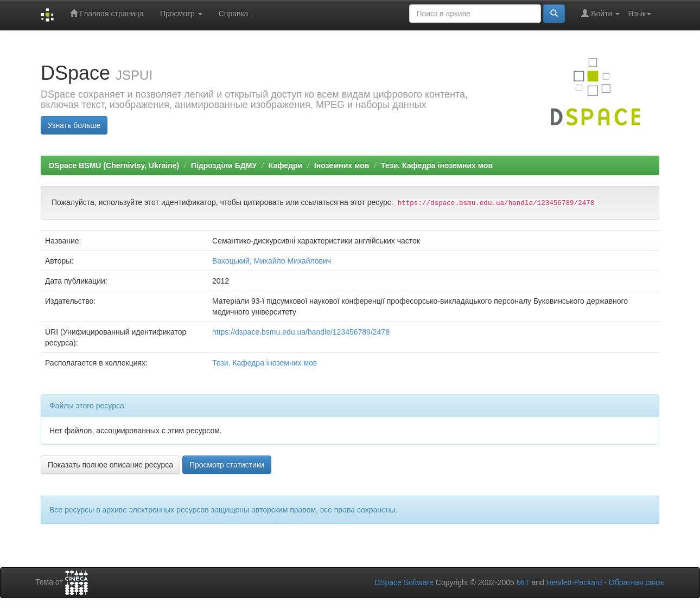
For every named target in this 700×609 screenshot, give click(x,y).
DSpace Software (404, 582)
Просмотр (181, 14)
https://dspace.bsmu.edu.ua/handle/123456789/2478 (301, 332)
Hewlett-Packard (574, 582)
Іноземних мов (342, 165)
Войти (600, 13)
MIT (523, 582)
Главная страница (107, 13)
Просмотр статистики (227, 465)
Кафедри (285, 165)
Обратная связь (637, 582)
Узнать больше (74, 125)
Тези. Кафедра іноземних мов (437, 165)
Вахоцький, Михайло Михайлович (272, 261)
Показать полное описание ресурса (110, 465)
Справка (234, 14)
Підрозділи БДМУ (224, 165)
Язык (639, 14)
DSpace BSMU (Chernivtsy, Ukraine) (114, 165)
